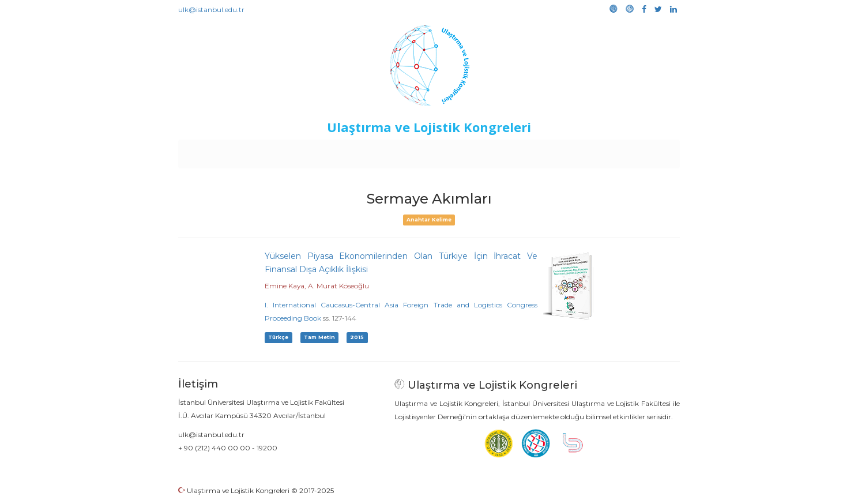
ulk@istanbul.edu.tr (211, 10)
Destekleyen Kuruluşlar (338, 151)
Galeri (603, 151)
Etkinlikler (411, 151)
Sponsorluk (508, 151)
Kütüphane (561, 151)
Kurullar (268, 151)
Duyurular (458, 151)
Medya (636, 151)
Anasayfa (227, 151)
